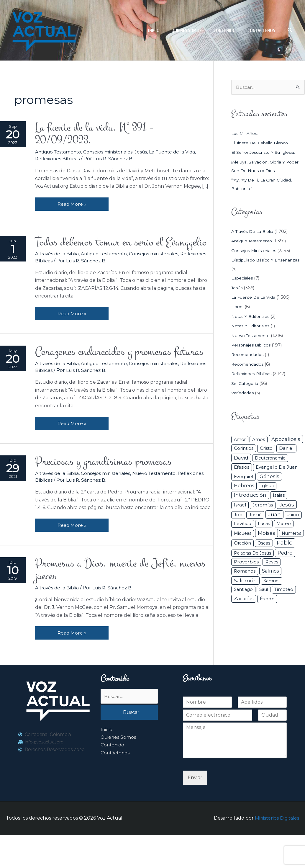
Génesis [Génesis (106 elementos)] (269, 477)
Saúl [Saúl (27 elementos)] (264, 590)
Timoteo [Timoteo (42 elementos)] (284, 590)
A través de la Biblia (59, 269)
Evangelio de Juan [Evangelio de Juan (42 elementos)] (277, 467)
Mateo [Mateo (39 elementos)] (284, 524)
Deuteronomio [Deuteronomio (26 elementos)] (270, 458)
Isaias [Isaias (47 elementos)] (279, 495)
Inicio (107, 763)
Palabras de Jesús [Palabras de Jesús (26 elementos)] (252, 553)
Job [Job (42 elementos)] (238, 515)
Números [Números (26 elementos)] (291, 534)
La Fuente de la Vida (179, 153)
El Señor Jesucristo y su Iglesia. (265, 153)
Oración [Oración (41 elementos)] (242, 543)
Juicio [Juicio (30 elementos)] (293, 515)
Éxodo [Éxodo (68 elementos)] (267, 599)
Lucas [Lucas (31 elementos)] (264, 524)
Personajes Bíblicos (252, 345)
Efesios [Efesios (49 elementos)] (242, 467)
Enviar (195, 810)
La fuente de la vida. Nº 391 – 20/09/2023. (99, 135)
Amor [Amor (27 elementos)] (240, 440)
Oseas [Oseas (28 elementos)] (264, 543)
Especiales (242, 279)
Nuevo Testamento (159, 504)
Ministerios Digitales (276, 851)
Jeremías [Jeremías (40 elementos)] (263, 506)
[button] (290, 30)
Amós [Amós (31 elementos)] (259, 440)
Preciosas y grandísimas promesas (109, 492)
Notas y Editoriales (251, 317)
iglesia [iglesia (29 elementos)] (267, 486)
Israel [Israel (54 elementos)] (240, 505)
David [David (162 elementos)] (241, 458)
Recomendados (248, 355)
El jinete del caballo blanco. (262, 143)
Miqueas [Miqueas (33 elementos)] (243, 534)
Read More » (73, 203)
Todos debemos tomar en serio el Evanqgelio (104, 251)
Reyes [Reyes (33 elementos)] (272, 562)
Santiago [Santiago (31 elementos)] (243, 590)
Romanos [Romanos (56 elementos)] (245, 572)
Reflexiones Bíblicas (59, 160)
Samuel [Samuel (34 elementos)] (272, 581)
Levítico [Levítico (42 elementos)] (243, 524)
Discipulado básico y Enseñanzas (267, 260)
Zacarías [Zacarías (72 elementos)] (244, 599)
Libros (238, 307)
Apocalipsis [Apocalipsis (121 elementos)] (286, 439)
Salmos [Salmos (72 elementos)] (270, 572)
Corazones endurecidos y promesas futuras (109, 375)
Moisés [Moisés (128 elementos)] (267, 533)
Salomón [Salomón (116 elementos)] (245, 581)
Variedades (243, 393)
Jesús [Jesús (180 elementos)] (287, 505)
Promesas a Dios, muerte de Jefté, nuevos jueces (111, 602)
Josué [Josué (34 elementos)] (255, 515)
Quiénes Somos (119, 771)
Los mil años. (245, 134)
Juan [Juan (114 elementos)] (274, 515)
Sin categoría (246, 384)
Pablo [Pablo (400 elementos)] (285, 543)
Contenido (113, 779)
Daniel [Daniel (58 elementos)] (286, 449)
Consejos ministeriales (113, 153)
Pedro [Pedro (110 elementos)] (285, 553)
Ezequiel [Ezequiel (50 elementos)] (243, 477)
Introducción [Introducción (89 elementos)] (250, 495)
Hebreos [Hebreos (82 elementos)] (244, 486)
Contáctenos (116, 786)
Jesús (147, 153)
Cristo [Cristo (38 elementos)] (266, 449)
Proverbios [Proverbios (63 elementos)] (246, 562)
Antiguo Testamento (61, 153)
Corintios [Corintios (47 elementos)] (244, 449)
